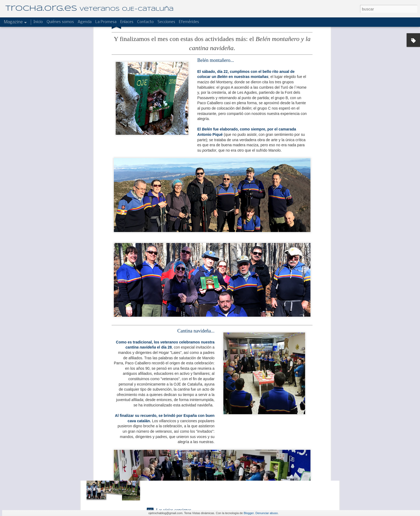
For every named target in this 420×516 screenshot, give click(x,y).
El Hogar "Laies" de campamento (185, 388)
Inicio (38, 22)
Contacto (145, 22)
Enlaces (127, 22)
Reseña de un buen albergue (180, 449)
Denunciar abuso (267, 513)
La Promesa (106, 22)
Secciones (166, 22)
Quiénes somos (60, 22)
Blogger (249, 513)
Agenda (85, 22)
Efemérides (189, 22)
